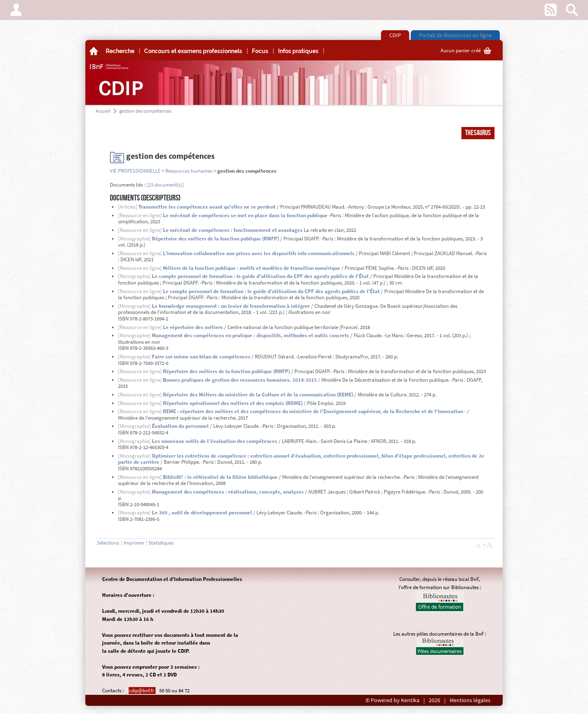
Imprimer (134, 543)
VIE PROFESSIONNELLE (135, 171)
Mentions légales (470, 700)
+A (487, 545)
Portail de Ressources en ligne (455, 35)
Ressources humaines (189, 171)
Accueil (103, 111)
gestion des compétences (145, 111)
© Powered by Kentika (392, 700)
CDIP (395, 35)
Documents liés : (128, 185)
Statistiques (161, 543)
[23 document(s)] (165, 185)
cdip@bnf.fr (142, 691)
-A (477, 546)
